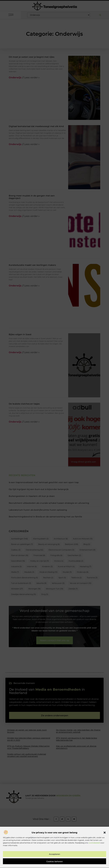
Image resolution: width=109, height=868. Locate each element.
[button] (105, 841)
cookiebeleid (94, 852)
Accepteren (55, 863)
